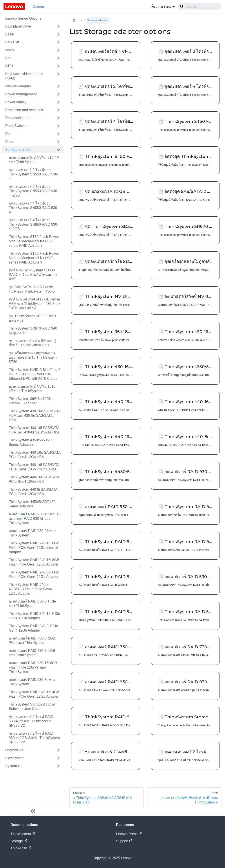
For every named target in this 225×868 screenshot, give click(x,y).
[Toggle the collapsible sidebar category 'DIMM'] (58, 50)
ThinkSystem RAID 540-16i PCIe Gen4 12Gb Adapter (34, 616)
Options (39, 6)
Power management (21, 94)
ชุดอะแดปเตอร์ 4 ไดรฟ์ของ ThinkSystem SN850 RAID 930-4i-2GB (34, 224)
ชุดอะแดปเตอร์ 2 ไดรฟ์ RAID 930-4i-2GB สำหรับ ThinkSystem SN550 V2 (34, 738)
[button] (163, 6)
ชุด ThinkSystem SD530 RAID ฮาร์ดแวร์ (32, 318)
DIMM (10, 50)
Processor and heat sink (24, 110)
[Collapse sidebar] (33, 811)
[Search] (200, 7)
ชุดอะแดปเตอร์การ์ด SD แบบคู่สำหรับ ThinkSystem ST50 (32, 343)
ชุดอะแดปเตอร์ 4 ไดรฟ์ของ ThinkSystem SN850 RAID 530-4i (34, 208)
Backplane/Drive (18, 26)
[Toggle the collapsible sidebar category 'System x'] (58, 766)
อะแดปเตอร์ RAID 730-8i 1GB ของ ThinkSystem (32, 653)
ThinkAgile (21, 848)
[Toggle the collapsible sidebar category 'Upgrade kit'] (58, 750)
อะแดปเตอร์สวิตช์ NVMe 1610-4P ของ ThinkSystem (33, 389)
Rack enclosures (18, 118)
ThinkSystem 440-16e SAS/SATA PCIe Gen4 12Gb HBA (35, 455)
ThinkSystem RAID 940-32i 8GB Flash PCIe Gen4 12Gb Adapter (34, 574)
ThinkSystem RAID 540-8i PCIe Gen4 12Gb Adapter (33, 628)
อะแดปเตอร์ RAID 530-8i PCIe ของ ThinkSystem (32, 604)
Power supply (16, 102)
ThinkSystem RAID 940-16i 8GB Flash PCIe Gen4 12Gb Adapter (34, 562)
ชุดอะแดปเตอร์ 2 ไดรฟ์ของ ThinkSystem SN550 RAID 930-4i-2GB (34, 191)
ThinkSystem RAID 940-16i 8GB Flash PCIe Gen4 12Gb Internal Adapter (34, 548)
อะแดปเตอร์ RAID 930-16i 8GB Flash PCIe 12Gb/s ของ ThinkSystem (33, 667)
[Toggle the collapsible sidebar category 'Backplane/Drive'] (58, 26)
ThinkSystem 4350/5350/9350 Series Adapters (32, 442)
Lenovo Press (129, 834)
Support (124, 841)
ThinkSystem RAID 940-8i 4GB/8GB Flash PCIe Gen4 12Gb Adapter (30, 589)
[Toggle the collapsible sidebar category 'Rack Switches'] (58, 126)
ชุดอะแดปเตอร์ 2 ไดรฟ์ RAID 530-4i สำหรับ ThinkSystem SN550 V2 (31, 721)
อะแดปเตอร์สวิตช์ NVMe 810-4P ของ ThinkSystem (34, 160)
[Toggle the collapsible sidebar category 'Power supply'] (58, 102)
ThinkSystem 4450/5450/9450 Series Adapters (32, 504)
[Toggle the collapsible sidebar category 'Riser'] (58, 142)
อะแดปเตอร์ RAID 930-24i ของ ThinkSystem (33, 533)
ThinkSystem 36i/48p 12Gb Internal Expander (30, 401)
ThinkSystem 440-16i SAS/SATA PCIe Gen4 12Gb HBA (34, 479)
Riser (9, 142)
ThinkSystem (23, 834)
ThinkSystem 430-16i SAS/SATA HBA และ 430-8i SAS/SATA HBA (34, 430)
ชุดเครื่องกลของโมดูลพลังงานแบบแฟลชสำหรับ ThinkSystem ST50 (33, 357)
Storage (19, 841)
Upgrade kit (14, 750)
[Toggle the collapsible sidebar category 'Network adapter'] (58, 86)
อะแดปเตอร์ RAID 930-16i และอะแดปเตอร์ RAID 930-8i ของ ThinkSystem (35, 519)
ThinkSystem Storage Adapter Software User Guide (32, 707)
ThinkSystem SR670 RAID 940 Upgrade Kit (33, 331)
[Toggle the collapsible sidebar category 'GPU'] (58, 66)
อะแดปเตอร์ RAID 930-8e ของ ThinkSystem (32, 682)
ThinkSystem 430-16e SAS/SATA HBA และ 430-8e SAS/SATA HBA (35, 416)
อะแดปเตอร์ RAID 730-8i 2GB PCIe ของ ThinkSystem (32, 640)
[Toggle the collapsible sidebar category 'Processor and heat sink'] (58, 110)
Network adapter (18, 86)
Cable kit (12, 42)
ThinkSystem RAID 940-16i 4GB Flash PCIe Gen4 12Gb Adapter (34, 694)
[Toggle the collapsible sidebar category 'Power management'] (58, 94)
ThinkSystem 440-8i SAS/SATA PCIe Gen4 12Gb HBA (33, 492)
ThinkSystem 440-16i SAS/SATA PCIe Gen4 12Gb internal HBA (34, 467)
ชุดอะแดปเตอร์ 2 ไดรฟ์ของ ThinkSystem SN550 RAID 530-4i (34, 174)
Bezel (10, 34)
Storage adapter (18, 150)
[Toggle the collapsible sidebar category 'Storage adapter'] (58, 150)
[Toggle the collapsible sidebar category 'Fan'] (58, 58)
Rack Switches (17, 126)
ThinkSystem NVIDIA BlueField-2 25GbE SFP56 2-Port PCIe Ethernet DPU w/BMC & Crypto (35, 374)
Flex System (15, 758)
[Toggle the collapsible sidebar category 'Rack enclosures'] (58, 118)
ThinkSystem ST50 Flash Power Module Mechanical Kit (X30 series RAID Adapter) (34, 241)
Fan (8, 58)
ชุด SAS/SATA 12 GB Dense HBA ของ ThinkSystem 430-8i (32, 289)
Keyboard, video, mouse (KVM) (24, 76)
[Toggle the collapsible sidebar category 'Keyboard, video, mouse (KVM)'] (58, 76)
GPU (9, 66)
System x (13, 766)
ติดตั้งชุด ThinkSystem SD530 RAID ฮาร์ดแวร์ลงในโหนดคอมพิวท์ (33, 275)
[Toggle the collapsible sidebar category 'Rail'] (58, 134)
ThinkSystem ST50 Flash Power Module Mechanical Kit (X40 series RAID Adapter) (34, 258)
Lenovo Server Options (23, 18)
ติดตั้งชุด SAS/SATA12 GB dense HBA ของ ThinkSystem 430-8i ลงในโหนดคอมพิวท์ (34, 304)
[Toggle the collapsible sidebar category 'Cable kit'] (58, 42)
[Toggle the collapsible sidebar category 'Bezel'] (58, 34)
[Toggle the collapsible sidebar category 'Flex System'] (58, 758)
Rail (8, 134)
